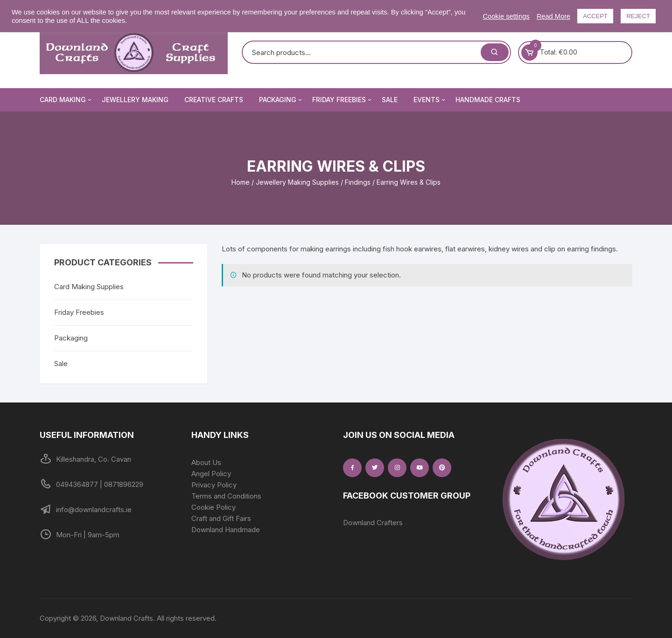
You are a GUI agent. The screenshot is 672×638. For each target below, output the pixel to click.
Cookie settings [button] (506, 16)
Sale (390, 100)
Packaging (281, 100)
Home (241, 182)
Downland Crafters (373, 523)
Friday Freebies (343, 100)
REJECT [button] (638, 16)
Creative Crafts (214, 100)
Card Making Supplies (89, 287)
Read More (554, 16)
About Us (206, 462)
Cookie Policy (213, 507)
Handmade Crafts (488, 100)
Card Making (66, 100)
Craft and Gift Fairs (221, 518)
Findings (358, 182)
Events (430, 100)
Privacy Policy (214, 485)
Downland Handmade (226, 530)
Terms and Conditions (226, 496)
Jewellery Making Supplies (297, 182)
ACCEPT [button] (595, 16)
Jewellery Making (135, 100)
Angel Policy (211, 474)
